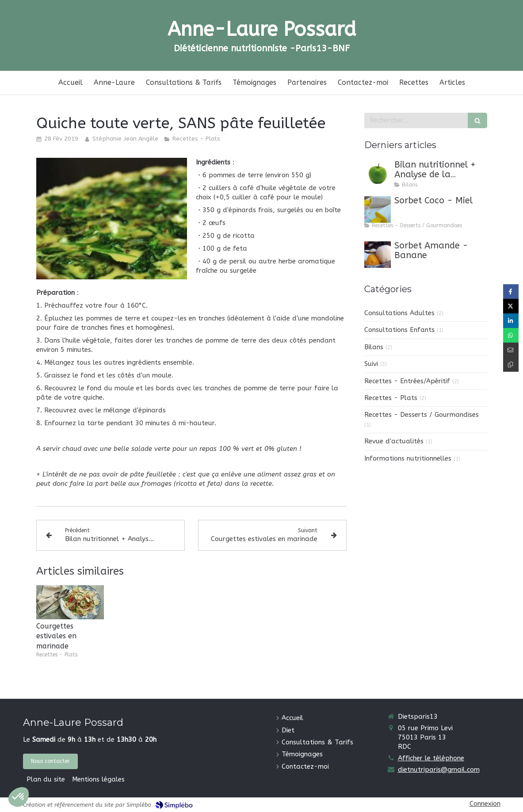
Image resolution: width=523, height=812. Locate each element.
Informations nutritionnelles (408, 458)
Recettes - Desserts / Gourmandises (422, 415)
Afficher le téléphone (431, 758)
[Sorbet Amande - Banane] (378, 255)
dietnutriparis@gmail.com (439, 770)
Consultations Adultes (399, 313)
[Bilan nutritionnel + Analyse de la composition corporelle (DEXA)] (378, 174)
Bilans (374, 347)
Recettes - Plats (391, 398)
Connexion (485, 804)
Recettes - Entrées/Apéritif (407, 381)
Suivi (371, 364)
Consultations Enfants (399, 330)
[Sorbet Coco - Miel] (378, 210)
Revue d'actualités (394, 441)
